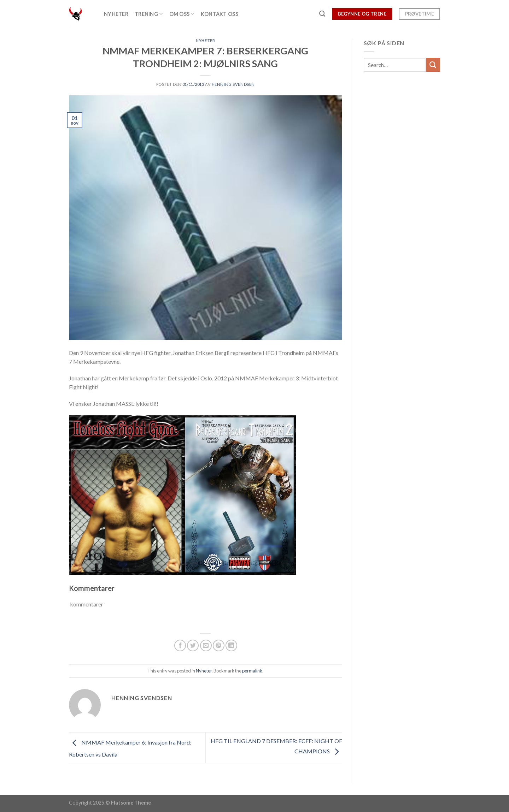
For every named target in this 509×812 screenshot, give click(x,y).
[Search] (322, 14)
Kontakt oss (220, 14)
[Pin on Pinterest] (219, 645)
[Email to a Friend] (206, 645)
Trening (149, 14)
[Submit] (433, 65)
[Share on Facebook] (180, 645)
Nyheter (116, 14)
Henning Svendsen (233, 84)
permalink (252, 671)
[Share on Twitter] (193, 645)
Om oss (182, 14)
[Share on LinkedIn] (231, 645)
